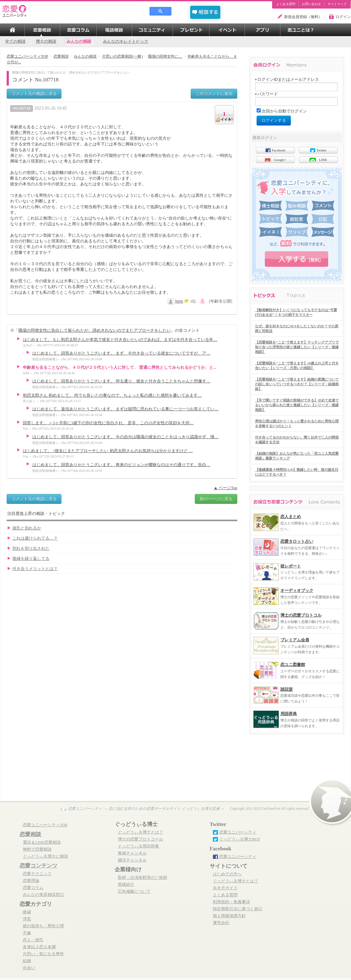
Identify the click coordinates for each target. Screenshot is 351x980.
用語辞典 (289, 714)
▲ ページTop (225, 488)
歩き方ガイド (225, 888)
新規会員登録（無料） (303, 17)
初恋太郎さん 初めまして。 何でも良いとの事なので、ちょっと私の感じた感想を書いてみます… (112, 395)
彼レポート (291, 566)
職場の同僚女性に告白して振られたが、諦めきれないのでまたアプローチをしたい (95, 330)
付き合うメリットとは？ (35, 569)
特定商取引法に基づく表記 (238, 909)
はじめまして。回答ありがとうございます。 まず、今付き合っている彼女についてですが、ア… (121, 353)
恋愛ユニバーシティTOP (45, 825)
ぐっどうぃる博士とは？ (140, 832)
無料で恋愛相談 (37, 849)
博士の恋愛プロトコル (301, 615)
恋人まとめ (291, 517)
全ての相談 (15, 42)
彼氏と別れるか (27, 528)
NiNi (179, 301)
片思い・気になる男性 (43, 954)
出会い (29, 968)
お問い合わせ (311, 4)
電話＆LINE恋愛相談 (42, 842)
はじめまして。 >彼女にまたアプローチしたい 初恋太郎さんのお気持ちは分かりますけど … (108, 451)
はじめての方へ (227, 874)
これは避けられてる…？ (35, 538)
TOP (12, 30)
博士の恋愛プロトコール (140, 839)
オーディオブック (297, 590)
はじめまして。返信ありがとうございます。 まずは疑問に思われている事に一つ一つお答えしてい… (125, 409)
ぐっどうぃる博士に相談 (45, 856)
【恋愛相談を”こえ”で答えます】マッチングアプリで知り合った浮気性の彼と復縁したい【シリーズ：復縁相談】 (297, 347)
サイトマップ (337, 4)
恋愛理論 (31, 881)
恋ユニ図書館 (293, 665)
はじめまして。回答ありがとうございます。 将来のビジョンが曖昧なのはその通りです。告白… (121, 465)
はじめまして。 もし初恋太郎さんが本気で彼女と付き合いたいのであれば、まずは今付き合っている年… (120, 340)
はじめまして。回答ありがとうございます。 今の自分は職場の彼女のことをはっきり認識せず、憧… (125, 437)
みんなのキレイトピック (126, 42)
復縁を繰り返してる (31, 559)
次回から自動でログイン (284, 111)
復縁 (27, 912)
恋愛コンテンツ (38, 866)
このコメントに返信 (214, 93)
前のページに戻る (216, 499)
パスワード (266, 94)
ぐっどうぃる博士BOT (240, 839)
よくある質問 (286, 4)
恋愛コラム (33, 888)
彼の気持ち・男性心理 (43, 926)
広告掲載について (134, 892)
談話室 (287, 689)
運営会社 (221, 923)
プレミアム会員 (295, 640)
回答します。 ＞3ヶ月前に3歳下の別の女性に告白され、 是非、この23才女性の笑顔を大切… (108, 423)
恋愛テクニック (37, 874)
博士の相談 (46, 42)
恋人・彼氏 (33, 940)
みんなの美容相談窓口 (43, 895)
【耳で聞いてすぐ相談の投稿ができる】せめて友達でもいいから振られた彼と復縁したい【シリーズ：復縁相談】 (297, 405)
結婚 (27, 961)
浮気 (27, 919)
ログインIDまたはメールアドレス (287, 79)
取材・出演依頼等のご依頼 (143, 878)
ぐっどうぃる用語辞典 (138, 846)
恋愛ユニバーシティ (238, 832)
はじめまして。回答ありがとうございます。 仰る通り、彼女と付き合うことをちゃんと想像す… (121, 381)
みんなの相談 (79, 42)
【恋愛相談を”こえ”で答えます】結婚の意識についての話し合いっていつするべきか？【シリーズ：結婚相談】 (297, 384)
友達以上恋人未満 (39, 947)
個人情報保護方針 (229, 916)
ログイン (343, 17)
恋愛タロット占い (297, 541)
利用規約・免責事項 (231, 902)
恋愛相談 (30, 834)
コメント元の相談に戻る (34, 93)
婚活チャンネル (132, 860)
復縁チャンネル (132, 853)
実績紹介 (126, 885)
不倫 (27, 933)
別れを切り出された (31, 548)
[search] (86, 11)
